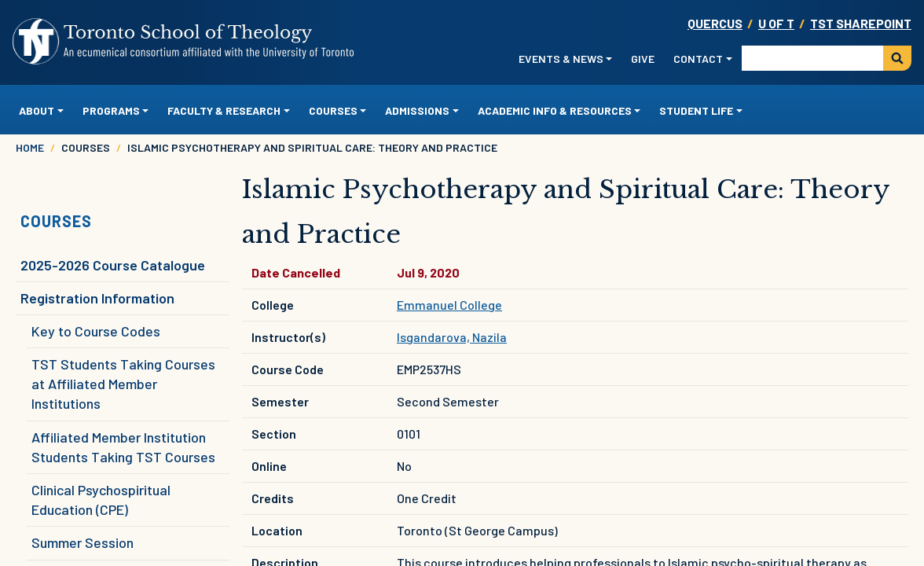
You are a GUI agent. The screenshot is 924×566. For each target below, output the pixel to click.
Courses (56, 221)
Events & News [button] (561, 59)
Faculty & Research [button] (224, 110)
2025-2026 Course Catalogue (113, 265)
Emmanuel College (449, 305)
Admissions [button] (417, 110)
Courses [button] (333, 110)
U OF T (776, 23)
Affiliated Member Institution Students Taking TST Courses (123, 447)
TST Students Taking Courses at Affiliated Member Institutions (123, 384)
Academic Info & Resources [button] (555, 110)
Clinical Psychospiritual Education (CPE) (101, 500)
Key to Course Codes (96, 331)
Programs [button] (111, 110)
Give (643, 59)
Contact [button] (698, 59)
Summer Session (82, 542)
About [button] (37, 110)
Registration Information (97, 298)
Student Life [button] (696, 110)
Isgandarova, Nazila (452, 337)
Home (30, 147)
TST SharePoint (861, 23)
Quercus (715, 23)
